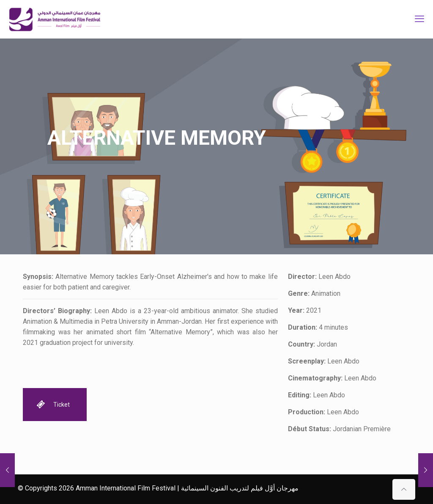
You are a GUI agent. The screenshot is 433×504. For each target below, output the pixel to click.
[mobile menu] (419, 19)
